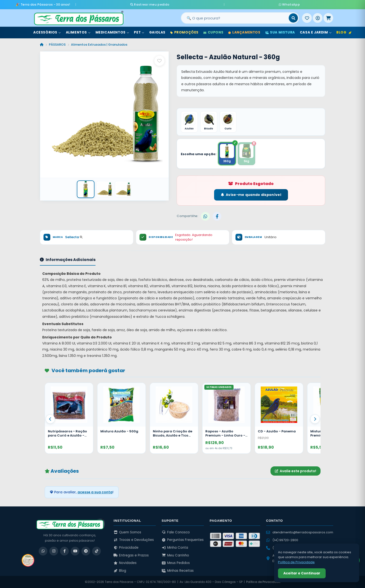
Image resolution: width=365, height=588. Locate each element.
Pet (139, 31)
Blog (344, 31)
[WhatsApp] (43, 551)
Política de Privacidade (263, 582)
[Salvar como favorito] (159, 59)
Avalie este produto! (295, 471)
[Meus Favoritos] (307, 17)
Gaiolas (157, 31)
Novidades (125, 563)
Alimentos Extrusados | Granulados (99, 43)
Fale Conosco (176, 532)
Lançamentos (244, 31)
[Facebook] (64, 551)
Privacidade (126, 548)
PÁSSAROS (57, 43)
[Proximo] (315, 419)
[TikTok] (96, 551)
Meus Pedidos (176, 563)
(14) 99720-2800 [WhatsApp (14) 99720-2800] (282, 540)
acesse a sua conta (95, 492)
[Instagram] (54, 551)
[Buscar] (293, 17)
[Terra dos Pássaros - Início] (78, 17)
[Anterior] (50, 419)
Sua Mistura (280, 31)
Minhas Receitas (178, 571)
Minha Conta (175, 548)
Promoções (184, 31)
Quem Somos (127, 532)
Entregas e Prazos (131, 555)
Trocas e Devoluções (134, 540)
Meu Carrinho (175, 555)
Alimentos (78, 31)
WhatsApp (240, 4)
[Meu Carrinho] (328, 17)
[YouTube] (75, 551)
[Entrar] (318, 17)
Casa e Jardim (316, 31)
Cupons (213, 31)
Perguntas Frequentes (183, 540)
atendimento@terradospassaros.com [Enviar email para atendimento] (300, 532)
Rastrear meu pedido (199, 4)
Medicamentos (112, 31)
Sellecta (74, 237)
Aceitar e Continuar (302, 573)
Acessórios (47, 31)
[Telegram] (86, 551)
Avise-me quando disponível (251, 195)
